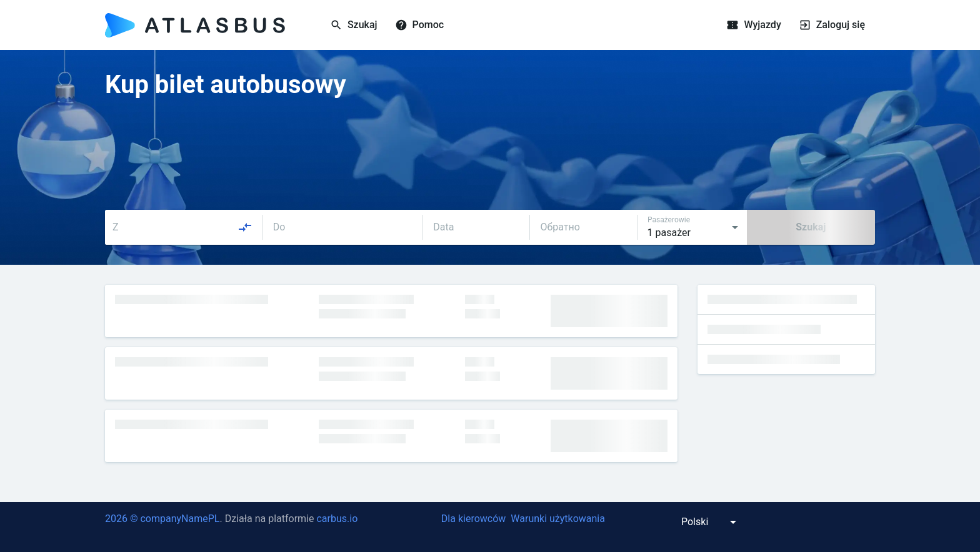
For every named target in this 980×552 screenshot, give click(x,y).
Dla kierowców (473, 519)
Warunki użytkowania (558, 519)
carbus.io (337, 519)
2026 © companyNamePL (162, 519)
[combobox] (182, 227)
